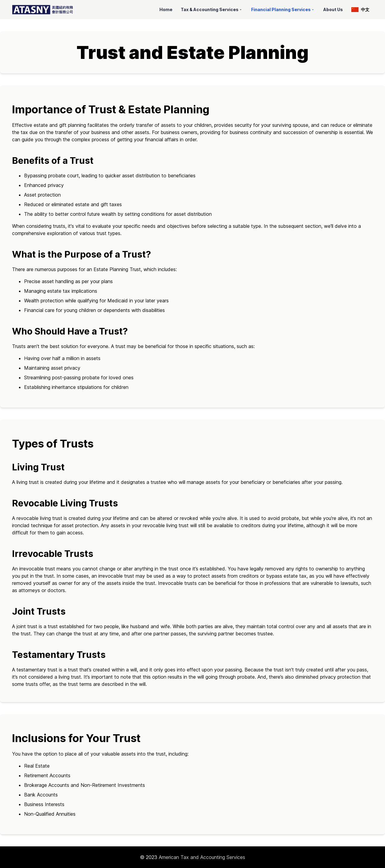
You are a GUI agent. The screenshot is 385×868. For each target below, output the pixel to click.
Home (166, 9)
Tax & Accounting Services (212, 9)
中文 (360, 9)
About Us (333, 9)
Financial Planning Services (283, 9)
